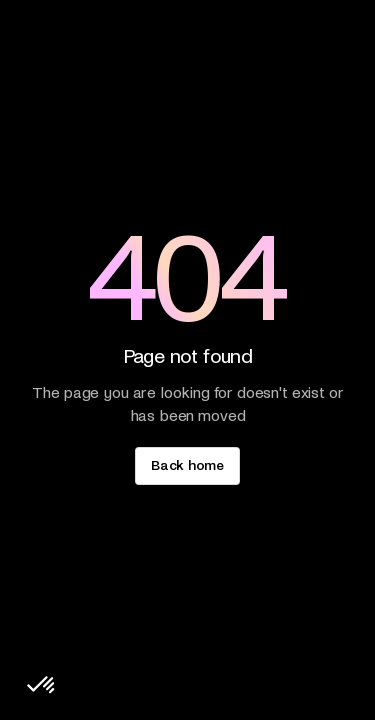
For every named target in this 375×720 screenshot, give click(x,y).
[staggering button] (187, 466)
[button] (42, 686)
